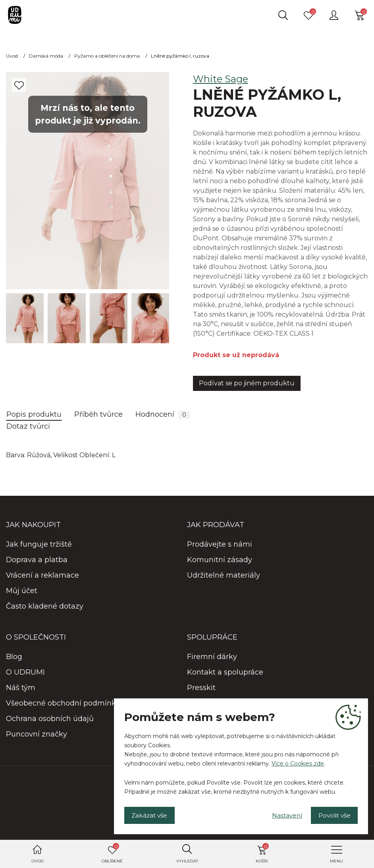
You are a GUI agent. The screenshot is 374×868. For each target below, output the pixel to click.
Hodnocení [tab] (163, 415)
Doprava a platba (37, 560)
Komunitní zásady (220, 560)
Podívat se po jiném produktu (247, 383)
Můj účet (22, 591)
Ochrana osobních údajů (50, 719)
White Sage (221, 79)
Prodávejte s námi (220, 544)
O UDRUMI (25, 672)
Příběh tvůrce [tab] (98, 414)
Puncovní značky (37, 734)
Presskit (201, 688)
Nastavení (280, 814)
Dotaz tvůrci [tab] (28, 426)
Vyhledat (187, 861)
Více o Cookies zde (298, 762)
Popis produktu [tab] (34, 414)
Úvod (38, 861)
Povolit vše (332, 814)
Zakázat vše (152, 814)
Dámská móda (46, 56)
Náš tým (21, 688)
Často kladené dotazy (45, 606)
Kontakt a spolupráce (225, 672)
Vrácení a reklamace (42, 575)
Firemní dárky (212, 657)
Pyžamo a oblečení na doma (107, 56)
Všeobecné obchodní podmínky (63, 703)
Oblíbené (112, 853)
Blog (14, 657)
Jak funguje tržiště (39, 544)
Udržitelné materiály (224, 575)
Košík (262, 853)
